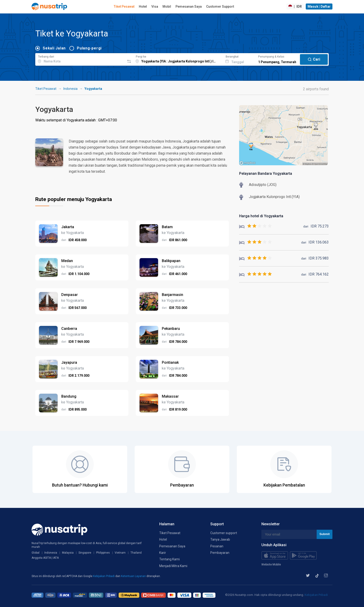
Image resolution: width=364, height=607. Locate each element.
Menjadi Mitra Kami (173, 566)
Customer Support (220, 6)
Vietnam (120, 553)
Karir (163, 553)
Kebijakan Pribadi (104, 576)
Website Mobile (271, 565)
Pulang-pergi (89, 48)
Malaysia (68, 553)
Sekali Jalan (54, 48)
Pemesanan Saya (189, 6)
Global (36, 553)
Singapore (85, 553)
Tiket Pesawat (124, 6)
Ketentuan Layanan (134, 576)
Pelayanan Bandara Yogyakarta (266, 174)
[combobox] (80, 59)
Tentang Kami (169, 559)
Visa (155, 6)
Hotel (143, 6)
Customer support (224, 533)
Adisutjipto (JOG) (263, 185)
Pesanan (217, 546)
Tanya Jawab (220, 539)
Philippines (103, 553)
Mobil (167, 6)
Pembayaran (220, 553)
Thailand (136, 553)
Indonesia (70, 89)
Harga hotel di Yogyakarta (261, 216)
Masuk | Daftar (319, 6)
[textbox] (80, 59)
